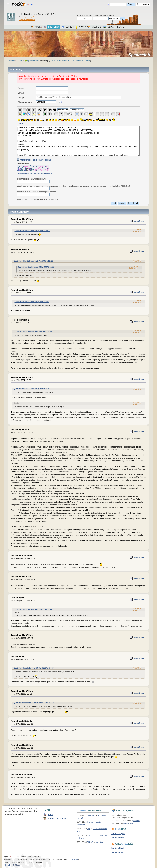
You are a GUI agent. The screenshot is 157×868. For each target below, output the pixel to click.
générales (136, 821)
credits (75, 859)
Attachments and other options (35, 160)
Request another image (43, 173)
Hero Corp (99, 842)
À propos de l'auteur (57, 819)
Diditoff (90, 842)
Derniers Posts (118, 838)
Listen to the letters (25, 173)
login (26, 17)
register (32, 17)
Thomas (90, 822)
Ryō (89, 829)
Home (50, 815)
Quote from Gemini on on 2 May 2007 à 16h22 (32, 231)
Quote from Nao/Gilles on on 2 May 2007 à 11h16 (33, 261)
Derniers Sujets (118, 834)
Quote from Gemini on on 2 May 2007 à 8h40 (32, 389)
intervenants (128, 823)
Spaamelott (140, 55)
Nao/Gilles (91, 815)
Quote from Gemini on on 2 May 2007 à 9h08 (36, 267)
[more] (21, 123)
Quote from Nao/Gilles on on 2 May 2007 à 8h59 (33, 331)
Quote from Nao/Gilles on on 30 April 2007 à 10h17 (34, 609)
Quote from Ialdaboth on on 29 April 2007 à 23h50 (34, 668)
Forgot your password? (27, 20)
